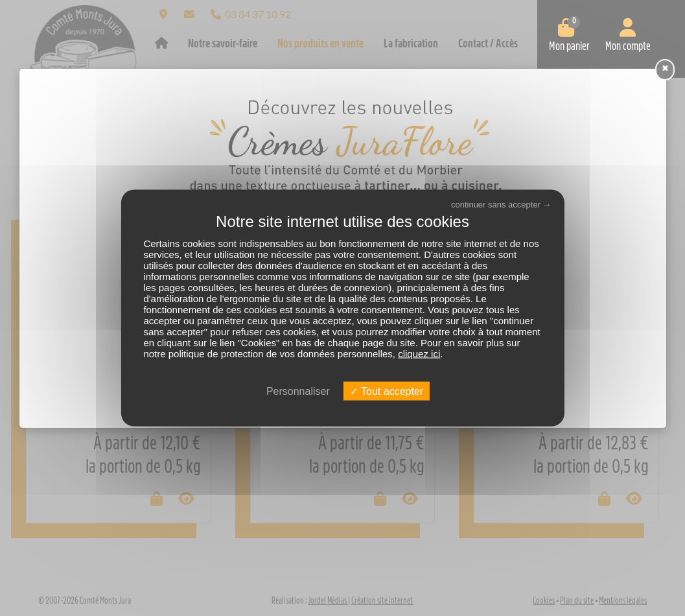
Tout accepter (387, 391)
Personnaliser (298, 391)
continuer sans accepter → (501, 205)
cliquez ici (419, 353)
